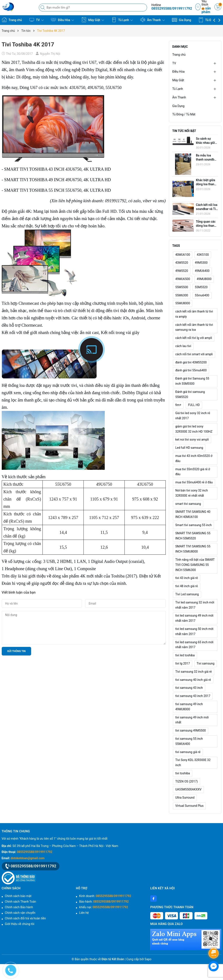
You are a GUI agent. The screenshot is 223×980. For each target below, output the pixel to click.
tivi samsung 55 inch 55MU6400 (189, 741)
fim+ (178, 405)
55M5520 (201, 287)
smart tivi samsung (188, 504)
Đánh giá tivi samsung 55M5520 (190, 394)
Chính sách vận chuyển (20, 913)
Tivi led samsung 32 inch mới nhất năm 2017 (195, 605)
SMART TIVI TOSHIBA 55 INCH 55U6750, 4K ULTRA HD (57, 190)
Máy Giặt (93, 20)
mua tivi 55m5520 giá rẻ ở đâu (193, 472)
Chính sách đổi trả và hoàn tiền (25, 918)
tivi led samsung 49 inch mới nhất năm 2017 (194, 618)
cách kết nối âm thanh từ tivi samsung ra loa (194, 327)
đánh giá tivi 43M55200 (191, 362)
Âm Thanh (152, 20)
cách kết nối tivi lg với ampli (194, 338)
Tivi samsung (206, 663)
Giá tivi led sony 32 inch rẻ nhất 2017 (193, 416)
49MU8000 (204, 279)
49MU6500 (183, 279)
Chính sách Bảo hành (19, 907)
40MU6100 (183, 255)
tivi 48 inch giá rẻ (187, 586)
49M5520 (182, 271)
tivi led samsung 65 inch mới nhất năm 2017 (194, 645)
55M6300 (182, 295)
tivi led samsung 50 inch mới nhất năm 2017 (194, 631)
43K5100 (203, 255)
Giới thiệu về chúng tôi (20, 924)
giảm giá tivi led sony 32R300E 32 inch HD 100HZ (194, 429)
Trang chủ (12, 20)
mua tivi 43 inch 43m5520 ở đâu (194, 458)
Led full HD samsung (189, 448)
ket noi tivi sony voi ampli (192, 439)
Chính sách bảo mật (18, 896)
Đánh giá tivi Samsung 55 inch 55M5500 (192, 381)
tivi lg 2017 (183, 663)
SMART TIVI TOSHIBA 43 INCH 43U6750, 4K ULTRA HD (57, 169)
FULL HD (194, 405)
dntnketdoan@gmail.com (28, 858)
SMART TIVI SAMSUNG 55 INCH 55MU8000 (193, 549)
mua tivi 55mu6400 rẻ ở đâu (194, 482)
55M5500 (182, 287)
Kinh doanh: (105, 896)
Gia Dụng (181, 20)
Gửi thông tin (17, 651)
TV (36, 20)
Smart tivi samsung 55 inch (194, 525)
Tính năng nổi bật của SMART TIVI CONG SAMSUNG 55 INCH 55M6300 (195, 565)
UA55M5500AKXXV (188, 789)
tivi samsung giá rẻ (188, 752)
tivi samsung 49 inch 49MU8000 (189, 707)
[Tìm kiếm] (43, 8)
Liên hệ (84, 913)
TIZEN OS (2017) (187, 781)
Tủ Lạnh (122, 20)
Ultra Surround (185, 798)
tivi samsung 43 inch (189, 688)
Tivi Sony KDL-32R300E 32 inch (193, 763)
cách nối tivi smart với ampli (194, 354)
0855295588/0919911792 (172, 8)
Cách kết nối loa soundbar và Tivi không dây (207, 209)
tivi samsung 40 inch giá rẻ (193, 680)
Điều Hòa (62, 20)
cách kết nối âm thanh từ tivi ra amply (194, 314)
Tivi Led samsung (187, 594)
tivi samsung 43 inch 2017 (193, 696)
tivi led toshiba (185, 655)
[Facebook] (153, 899)
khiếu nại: (104, 907)
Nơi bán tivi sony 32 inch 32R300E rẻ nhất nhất (192, 493)
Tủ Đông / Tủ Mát (184, 114)
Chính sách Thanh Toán (21, 902)
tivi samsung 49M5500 (191, 730)
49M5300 (201, 263)
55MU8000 (183, 303)
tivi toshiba (183, 773)
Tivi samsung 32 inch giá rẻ (194, 672)
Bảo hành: (104, 902)
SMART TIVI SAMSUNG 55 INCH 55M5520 (193, 536)
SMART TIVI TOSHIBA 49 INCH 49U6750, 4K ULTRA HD (57, 180)
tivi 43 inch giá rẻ (187, 578)
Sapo (148, 959)
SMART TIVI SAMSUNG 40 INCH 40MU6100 (193, 514)
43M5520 (182, 263)
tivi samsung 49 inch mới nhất (192, 720)
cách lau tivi (183, 346)
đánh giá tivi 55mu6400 (191, 370)
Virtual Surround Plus (190, 806)
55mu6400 (202, 295)
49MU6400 (202, 271)
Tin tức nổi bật (184, 131)
